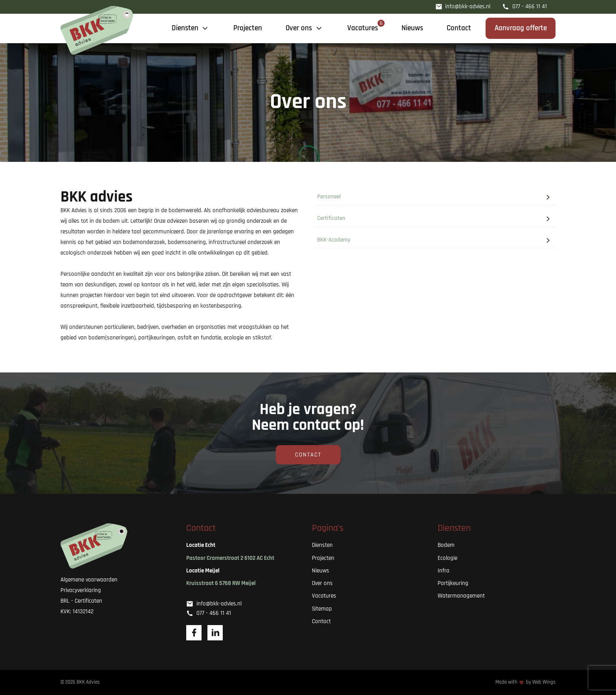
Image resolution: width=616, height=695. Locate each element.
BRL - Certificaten (81, 601)
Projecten (323, 558)
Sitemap (322, 609)
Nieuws (321, 571)
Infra (444, 571)
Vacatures (324, 596)
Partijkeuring (453, 583)
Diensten (322, 545)
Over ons (322, 583)
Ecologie (447, 558)
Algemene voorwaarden (89, 580)
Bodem (446, 545)
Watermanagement (461, 596)
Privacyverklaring (81, 590)
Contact (308, 455)
